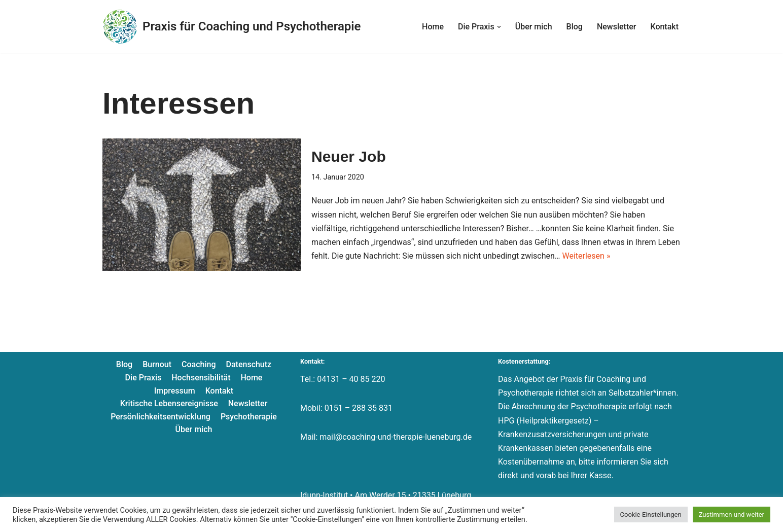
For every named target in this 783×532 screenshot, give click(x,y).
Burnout (157, 364)
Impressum (175, 391)
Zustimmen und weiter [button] (732, 515)
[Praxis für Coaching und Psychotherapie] (232, 27)
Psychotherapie (249, 417)
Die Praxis (144, 378)
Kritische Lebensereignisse (169, 403)
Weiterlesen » (586, 256)
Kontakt (664, 27)
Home (433, 27)
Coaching (199, 364)
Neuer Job (349, 156)
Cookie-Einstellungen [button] (651, 515)
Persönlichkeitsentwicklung (161, 417)
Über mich (534, 27)
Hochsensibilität (201, 378)
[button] (499, 27)
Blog (575, 27)
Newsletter (617, 27)
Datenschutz (249, 364)
